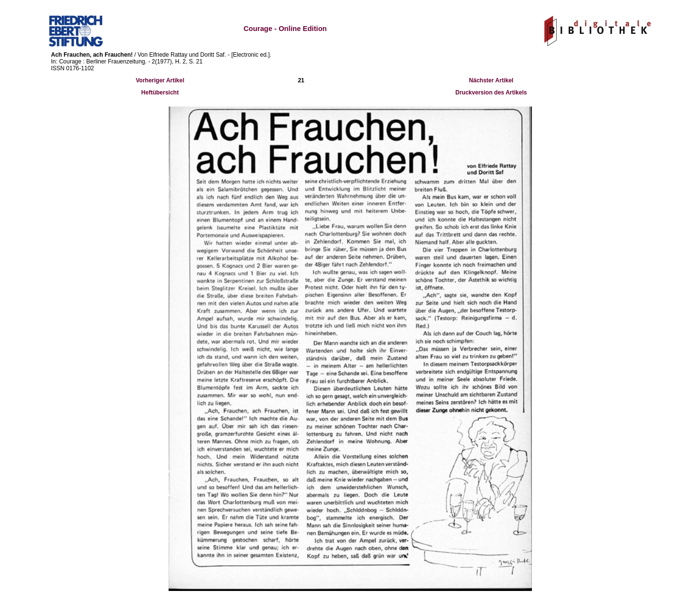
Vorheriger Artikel (160, 80)
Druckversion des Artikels (491, 93)
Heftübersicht (160, 93)
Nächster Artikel (491, 80)
